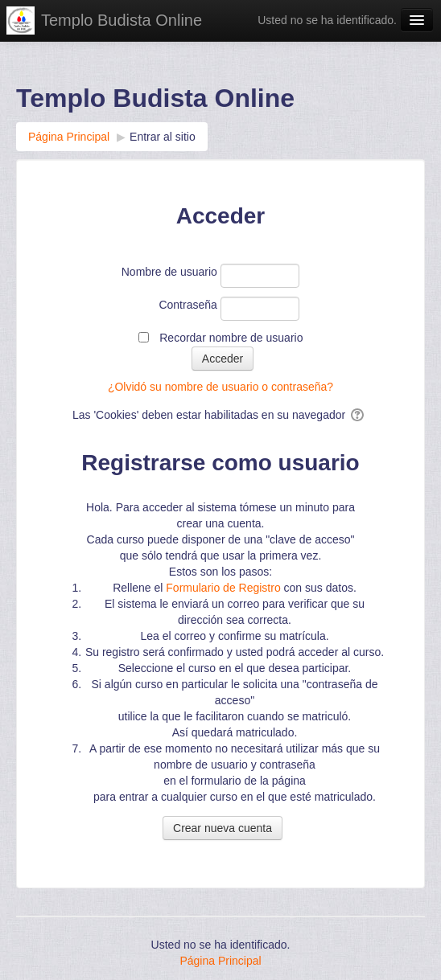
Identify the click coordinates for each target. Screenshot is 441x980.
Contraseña (188, 305)
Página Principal (220, 961)
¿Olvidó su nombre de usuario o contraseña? (220, 387)
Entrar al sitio (163, 137)
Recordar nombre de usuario (231, 338)
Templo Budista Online (122, 20)
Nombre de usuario (169, 272)
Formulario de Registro (223, 588)
